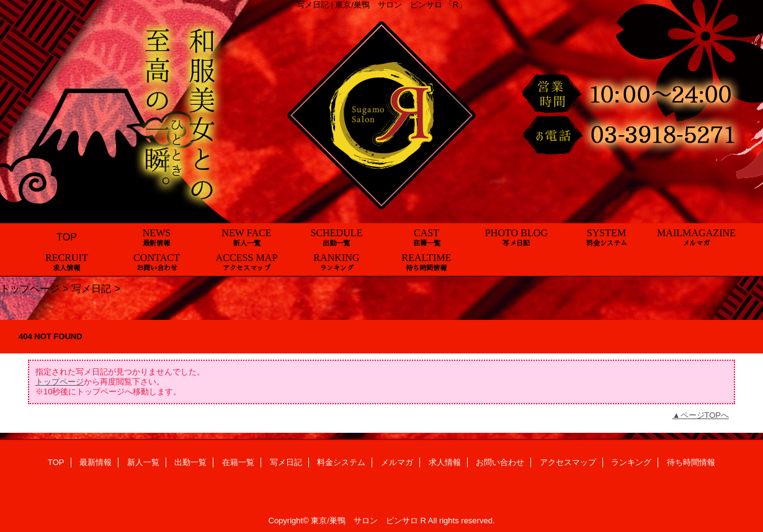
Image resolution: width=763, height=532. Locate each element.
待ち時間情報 (691, 462)
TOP (67, 237)
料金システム (341, 462)
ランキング (631, 462)
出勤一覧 (190, 462)
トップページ (30, 288)
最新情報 (96, 462)
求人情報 (445, 462)
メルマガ (397, 462)
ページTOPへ (705, 415)
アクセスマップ (568, 462)
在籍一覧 (238, 462)
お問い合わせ (500, 462)
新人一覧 (143, 462)
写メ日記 (91, 288)
